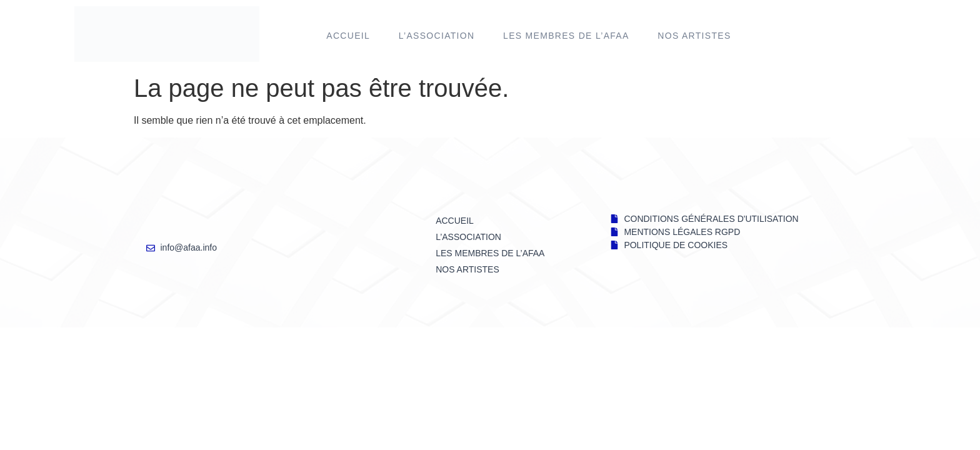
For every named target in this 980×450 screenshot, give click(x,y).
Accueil (348, 36)
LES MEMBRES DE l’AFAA (566, 36)
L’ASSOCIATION (437, 36)
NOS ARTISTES (694, 36)
